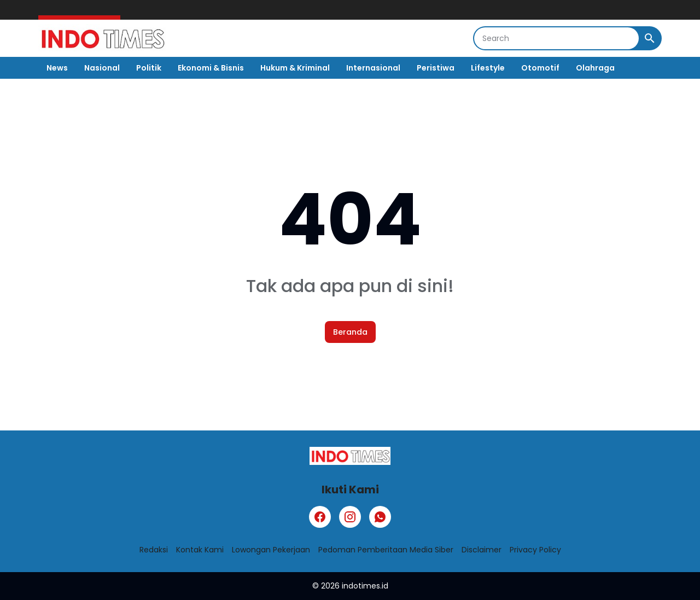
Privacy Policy (535, 550)
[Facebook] (320, 517)
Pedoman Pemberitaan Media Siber (386, 550)
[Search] (556, 38)
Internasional (373, 68)
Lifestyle (488, 68)
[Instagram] (350, 517)
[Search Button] (650, 38)
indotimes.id (365, 586)
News (57, 68)
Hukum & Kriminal (295, 68)
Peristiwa (436, 68)
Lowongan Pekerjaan (271, 550)
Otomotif (540, 68)
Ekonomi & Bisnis (211, 68)
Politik (149, 68)
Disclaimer (482, 550)
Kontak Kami (200, 550)
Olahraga (595, 68)
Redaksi (154, 550)
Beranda (350, 332)
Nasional (102, 68)
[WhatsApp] (380, 517)
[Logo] (350, 456)
